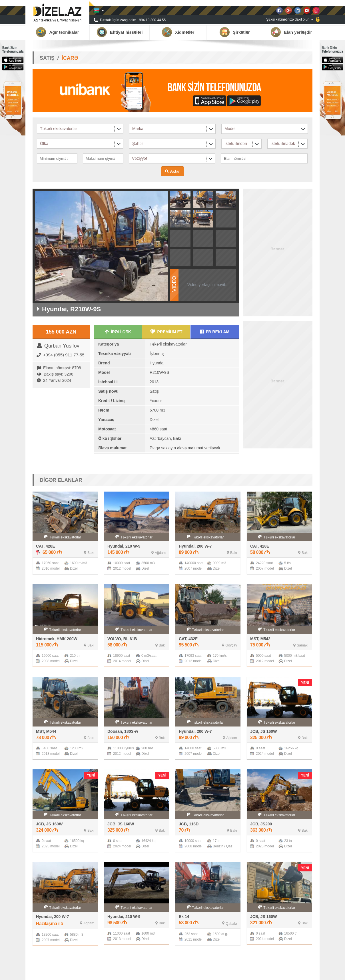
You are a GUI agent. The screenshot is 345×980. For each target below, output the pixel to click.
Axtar (175, 171)
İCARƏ (70, 58)
